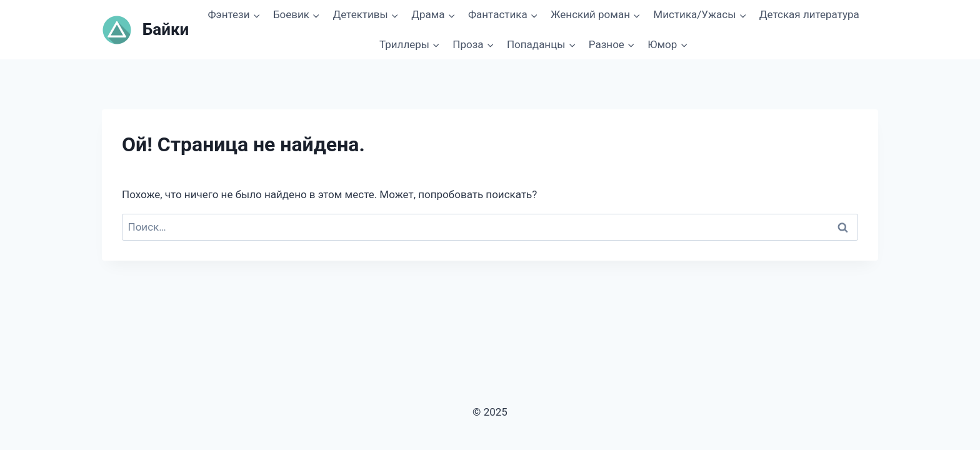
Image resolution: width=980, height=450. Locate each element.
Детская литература (809, 14)
